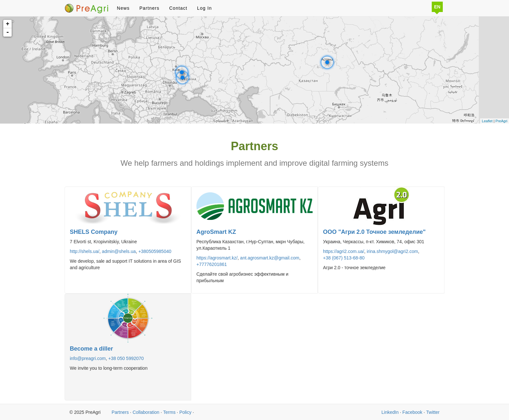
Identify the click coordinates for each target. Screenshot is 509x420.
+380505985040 (155, 251)
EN (437, 7)
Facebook (412, 412)
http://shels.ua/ (85, 251)
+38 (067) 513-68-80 (344, 258)
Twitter (433, 412)
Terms (169, 412)
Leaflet (487, 121)
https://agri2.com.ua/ (344, 251)
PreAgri (501, 121)
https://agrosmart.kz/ (217, 258)
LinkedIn (390, 412)
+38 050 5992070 (126, 358)
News (123, 8)
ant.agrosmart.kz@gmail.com (270, 258)
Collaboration (146, 412)
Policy (185, 412)
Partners (149, 8)
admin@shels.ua (119, 251)
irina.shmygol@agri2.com (392, 251)
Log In (205, 8)
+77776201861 (212, 264)
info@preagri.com (88, 358)
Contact (178, 8)
